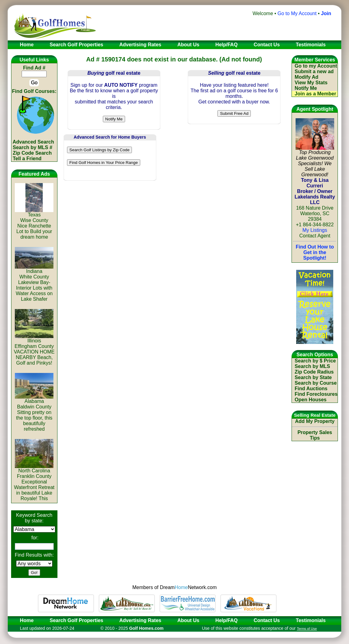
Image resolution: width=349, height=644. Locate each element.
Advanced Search (33, 142)
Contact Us (267, 620)
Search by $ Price (315, 361)
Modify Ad (307, 77)
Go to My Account (297, 13)
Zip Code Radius (314, 372)
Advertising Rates (140, 620)
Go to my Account (316, 66)
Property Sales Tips (315, 435)
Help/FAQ (226, 620)
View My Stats (311, 83)
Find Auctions (311, 389)
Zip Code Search (32, 153)
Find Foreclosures (316, 394)
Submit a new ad (314, 71)
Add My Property (315, 421)
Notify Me (306, 88)
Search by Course (316, 383)
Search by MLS (312, 366)
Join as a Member (315, 94)
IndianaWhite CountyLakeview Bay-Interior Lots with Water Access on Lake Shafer (34, 283)
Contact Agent (315, 236)
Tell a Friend (27, 159)
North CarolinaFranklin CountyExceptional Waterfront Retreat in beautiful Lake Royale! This (34, 482)
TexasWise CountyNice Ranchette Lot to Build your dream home (34, 224)
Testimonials (311, 620)
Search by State (313, 377)
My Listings (315, 230)
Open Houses (311, 400)
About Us (188, 620)
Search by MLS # (32, 147)
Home (25, 620)
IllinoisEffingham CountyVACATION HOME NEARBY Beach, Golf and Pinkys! (34, 350)
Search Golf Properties (76, 620)
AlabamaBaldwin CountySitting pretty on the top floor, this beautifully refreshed (34, 413)
